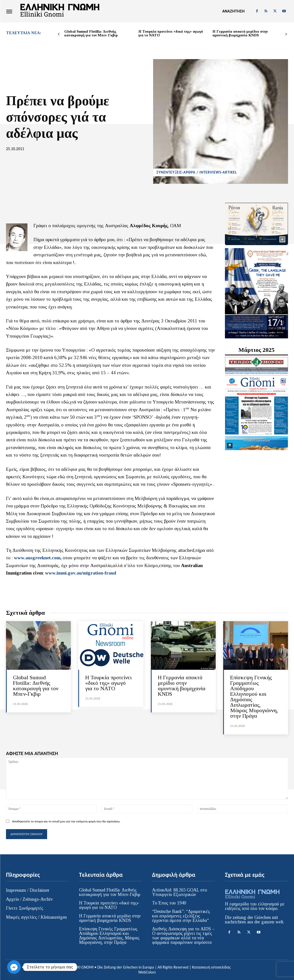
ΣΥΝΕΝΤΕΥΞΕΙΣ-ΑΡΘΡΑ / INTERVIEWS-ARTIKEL (197, 172)
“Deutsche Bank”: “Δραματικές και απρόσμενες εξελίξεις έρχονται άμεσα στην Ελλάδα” (181, 916)
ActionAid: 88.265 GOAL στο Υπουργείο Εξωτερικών (180, 892)
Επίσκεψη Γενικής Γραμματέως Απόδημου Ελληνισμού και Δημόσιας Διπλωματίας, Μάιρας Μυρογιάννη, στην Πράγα (254, 697)
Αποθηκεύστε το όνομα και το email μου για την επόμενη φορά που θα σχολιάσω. (66, 821)
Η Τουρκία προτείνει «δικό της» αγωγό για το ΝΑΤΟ (171, 33)
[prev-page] (59, 34)
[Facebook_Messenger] (14, 967)
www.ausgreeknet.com (37, 558)
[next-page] (286, 34)
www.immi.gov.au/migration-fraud (81, 573)
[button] (233, 11)
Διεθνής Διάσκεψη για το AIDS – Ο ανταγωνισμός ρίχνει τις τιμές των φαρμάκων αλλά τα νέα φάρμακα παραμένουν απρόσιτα (183, 936)
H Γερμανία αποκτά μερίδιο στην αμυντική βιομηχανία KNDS (240, 33)
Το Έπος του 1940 (169, 903)
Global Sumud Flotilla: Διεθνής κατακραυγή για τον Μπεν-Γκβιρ (91, 33)
